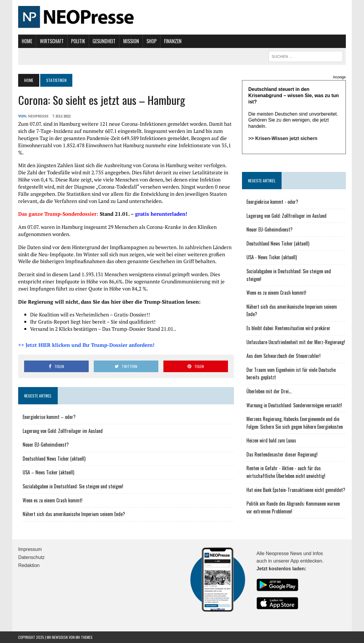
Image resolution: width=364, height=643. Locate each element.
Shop (151, 41)
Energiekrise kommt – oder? (49, 417)
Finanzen (173, 41)
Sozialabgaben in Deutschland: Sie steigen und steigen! (73, 486)
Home (27, 41)
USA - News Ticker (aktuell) (272, 257)
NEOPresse (38, 116)
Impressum (30, 549)
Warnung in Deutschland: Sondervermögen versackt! (294, 405)
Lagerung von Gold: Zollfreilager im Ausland (63, 431)
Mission (131, 41)
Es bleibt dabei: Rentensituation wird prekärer (288, 328)
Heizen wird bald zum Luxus (271, 440)
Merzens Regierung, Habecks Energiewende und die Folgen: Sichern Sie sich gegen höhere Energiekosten (295, 423)
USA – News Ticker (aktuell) (48, 472)
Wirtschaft (52, 41)
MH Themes (84, 637)
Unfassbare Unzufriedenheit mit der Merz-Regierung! (296, 342)
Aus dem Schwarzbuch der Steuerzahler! (283, 356)
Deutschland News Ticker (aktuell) (54, 459)
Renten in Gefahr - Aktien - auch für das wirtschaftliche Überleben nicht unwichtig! (286, 472)
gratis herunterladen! (161, 214)
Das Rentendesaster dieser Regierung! (282, 454)
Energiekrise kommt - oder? (272, 202)
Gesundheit (104, 41)
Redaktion (29, 565)
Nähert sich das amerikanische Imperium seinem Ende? (74, 514)
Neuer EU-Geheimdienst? (46, 445)
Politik (78, 41)
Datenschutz (31, 557)
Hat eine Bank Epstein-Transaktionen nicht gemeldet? (296, 490)
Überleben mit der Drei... (269, 391)
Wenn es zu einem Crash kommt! (53, 500)
